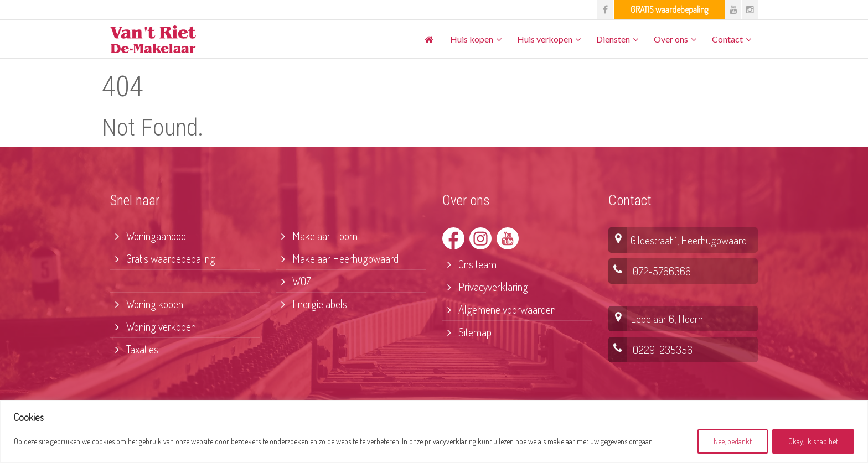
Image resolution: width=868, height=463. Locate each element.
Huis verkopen (545, 39)
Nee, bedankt (733, 441)
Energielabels (312, 304)
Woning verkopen (153, 326)
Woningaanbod (148, 236)
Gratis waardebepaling (163, 258)
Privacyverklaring (485, 287)
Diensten (613, 39)
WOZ (294, 281)
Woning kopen (147, 304)
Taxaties (134, 349)
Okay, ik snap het (813, 441)
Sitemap (467, 332)
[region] (434, 432)
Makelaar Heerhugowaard (337, 258)
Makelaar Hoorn (317, 236)
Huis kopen (472, 39)
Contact (727, 39)
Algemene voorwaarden (499, 309)
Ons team (469, 264)
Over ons (671, 39)
